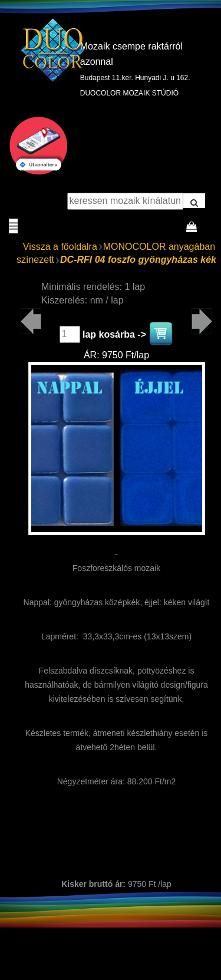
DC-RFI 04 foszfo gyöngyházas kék (138, 260)
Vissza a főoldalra (60, 247)
